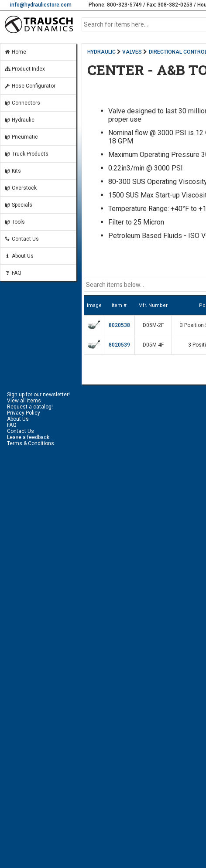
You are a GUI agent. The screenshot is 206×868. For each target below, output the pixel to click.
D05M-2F (153, 325)
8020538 (119, 325)
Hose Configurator (30, 86)
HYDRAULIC (101, 52)
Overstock (20, 188)
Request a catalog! (30, 407)
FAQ (13, 273)
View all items (24, 401)
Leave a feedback (28, 437)
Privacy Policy (24, 413)
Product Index (24, 69)
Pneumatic (21, 137)
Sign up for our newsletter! (38, 395)
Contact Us (21, 239)
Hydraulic (19, 120)
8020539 (119, 345)
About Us (19, 256)
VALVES (132, 52)
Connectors (22, 103)
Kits (12, 171)
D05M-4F (153, 345)
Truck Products (26, 154)
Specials (18, 205)
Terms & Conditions (31, 443)
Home (15, 52)
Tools (14, 222)
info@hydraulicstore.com (41, 5)
